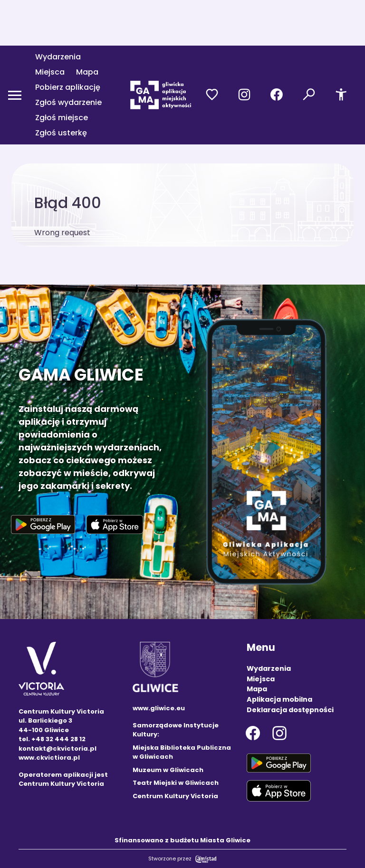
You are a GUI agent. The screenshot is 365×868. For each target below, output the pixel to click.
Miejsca (50, 72)
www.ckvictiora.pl (49, 758)
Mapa (87, 72)
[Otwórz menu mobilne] (15, 95)
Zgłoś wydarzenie (68, 102)
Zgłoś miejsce (62, 118)
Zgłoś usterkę (61, 133)
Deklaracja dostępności (290, 710)
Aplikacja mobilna (279, 699)
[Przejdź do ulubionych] (212, 95)
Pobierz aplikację (68, 87)
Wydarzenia (58, 57)
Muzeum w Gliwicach (168, 770)
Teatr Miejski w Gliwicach (176, 783)
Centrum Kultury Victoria (175, 796)
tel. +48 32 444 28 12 (52, 739)
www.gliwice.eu (159, 708)
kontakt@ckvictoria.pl (58, 749)
